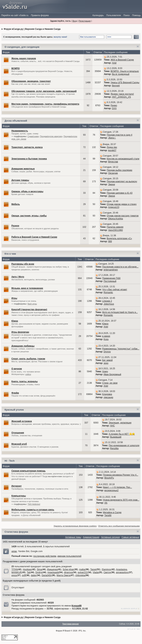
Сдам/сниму (33, 136)
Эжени (112, 184)
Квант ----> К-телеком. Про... (118, 487)
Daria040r (47, 575)
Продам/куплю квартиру (51, 136)
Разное (15, 226)
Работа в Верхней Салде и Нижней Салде (34, 237)
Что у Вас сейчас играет (115, 290)
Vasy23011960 (115, 230)
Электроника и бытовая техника (29, 159)
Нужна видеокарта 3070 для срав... (121, 500)
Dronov (107, 352)
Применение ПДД (111, 278)
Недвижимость (20, 131)
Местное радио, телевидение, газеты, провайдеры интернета (45, 104)
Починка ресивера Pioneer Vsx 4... (121, 475)
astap (14, 551)
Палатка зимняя (115, 227)
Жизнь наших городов (24, 58)
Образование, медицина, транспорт (31, 81)
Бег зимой (107, 360)
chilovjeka (80, 575)
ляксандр (108, 397)
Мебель (16, 204)
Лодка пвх (112, 147)
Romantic (108, 292)
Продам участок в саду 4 (119, 135)
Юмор (15, 321)
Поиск (126, 15)
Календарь (98, 15)
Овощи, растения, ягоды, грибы (29, 216)
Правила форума (40, 15)
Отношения (18, 433)
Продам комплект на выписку (122, 181)
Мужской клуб (19, 444)
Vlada (95, 572)
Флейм (15, 393)
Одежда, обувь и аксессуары (27, 191)
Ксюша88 (77, 606)
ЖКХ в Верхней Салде (122, 60)
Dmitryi (39, 572)
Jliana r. (112, 138)
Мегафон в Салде (112, 512)
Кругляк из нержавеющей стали (123, 159)
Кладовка (107, 394)
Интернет (17, 486)
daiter (34, 575)
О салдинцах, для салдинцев (22, 47)
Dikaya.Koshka (116, 219)
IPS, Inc (82, 631)
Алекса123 (114, 207)
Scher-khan (68, 569)
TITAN (15, 569)
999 (110, 241)
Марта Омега (63, 575)
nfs (106, 503)
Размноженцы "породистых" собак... (121, 349)
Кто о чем (10, 254)
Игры (14, 298)
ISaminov (106, 569)
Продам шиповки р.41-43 (120, 193)
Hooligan (27, 569)
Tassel (93, 569)
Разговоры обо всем (23, 264)
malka (82, 569)
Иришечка (52, 569)
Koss (106, 339)
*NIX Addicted (34, 504)
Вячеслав (113, 162)
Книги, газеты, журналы (25, 381)
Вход (75, 21)
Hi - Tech (10, 461)
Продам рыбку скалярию (119, 170)
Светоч (107, 572)
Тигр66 (108, 515)
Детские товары (20, 180)
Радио (114, 105)
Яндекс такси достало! (122, 94)
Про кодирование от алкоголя (124, 445)
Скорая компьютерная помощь (29, 471)
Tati (29, 572)
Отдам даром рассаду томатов (123, 216)
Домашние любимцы (23, 346)
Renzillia (114, 448)
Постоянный (110, 281)
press (14, 575)
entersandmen (111, 270)
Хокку (105, 371)
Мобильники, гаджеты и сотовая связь (33, 510)
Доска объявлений (16, 121)
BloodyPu (109, 478)
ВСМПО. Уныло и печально (125, 71)
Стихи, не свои (110, 383)
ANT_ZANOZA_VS (121, 97)
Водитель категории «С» (119, 238)
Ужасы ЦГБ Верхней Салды (125, 83)
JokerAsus (109, 304)
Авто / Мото (18, 277)
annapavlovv (122, 572)
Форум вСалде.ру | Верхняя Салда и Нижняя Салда (32, 29)
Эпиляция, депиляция (120, 423)
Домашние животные (23, 169)
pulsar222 (83, 572)
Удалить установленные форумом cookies (75, 526)
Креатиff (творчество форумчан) (29, 310)
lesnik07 (112, 150)
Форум (59, 631)
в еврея (106, 336)
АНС (113, 426)
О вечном (17, 369)
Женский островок (22, 421)
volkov (28, 374)
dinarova (68, 572)
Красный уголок (14, 410)
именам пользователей (69, 556)
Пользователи (114, 15)
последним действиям (45, 556)
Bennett (116, 86)
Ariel (114, 63)
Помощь (136, 15)
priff (24, 575)
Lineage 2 (107, 301)
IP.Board (66, 631)
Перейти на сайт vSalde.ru (15, 15)
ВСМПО (16, 68)
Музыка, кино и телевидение (27, 288)
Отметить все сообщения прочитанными (119, 526)
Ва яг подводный (121, 74)
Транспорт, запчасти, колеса (27, 147)
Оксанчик (113, 173)
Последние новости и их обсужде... (120, 267)
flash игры (32, 304)
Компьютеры (19, 496)
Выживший (116, 437)
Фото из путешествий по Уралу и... (120, 312)
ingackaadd (53, 572)
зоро (106, 363)
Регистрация (85, 21)
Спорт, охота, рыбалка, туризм (28, 359)
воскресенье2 (111, 490)
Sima (39, 569)
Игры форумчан (20, 332)
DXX (114, 108)
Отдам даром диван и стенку (122, 204)
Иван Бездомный (112, 374)
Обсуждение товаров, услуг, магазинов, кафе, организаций (44, 91)
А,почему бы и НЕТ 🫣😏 (122, 434)
